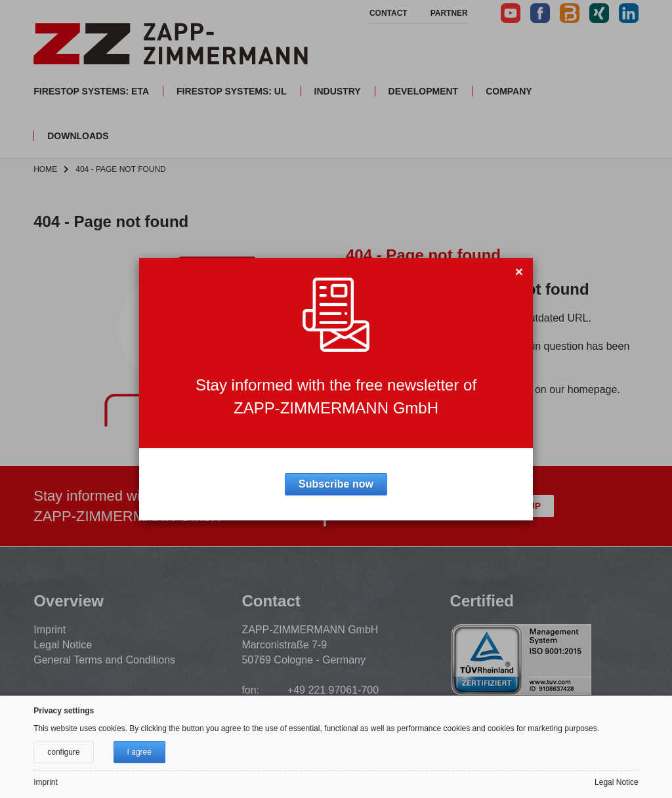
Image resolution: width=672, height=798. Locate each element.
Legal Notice (617, 782)
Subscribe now (336, 484)
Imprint (46, 782)
